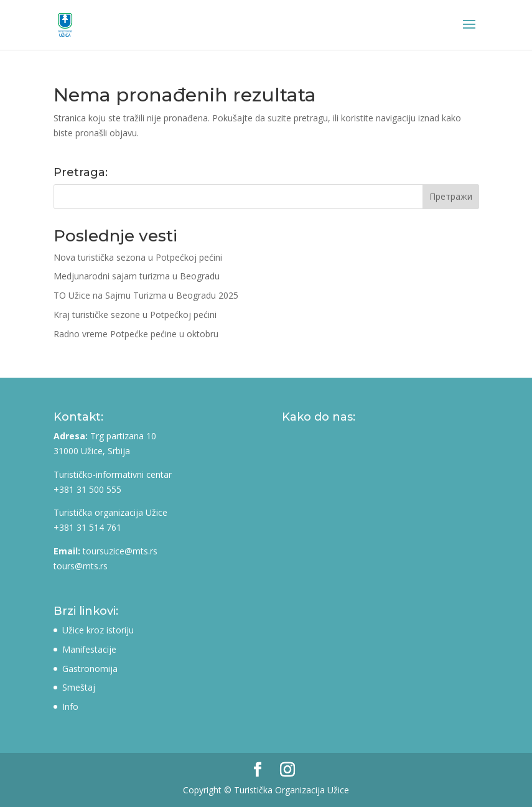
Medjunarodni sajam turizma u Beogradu (137, 276)
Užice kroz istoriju (98, 630)
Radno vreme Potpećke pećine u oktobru (136, 334)
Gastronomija (90, 669)
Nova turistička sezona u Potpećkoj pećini (138, 257)
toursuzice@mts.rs (120, 551)
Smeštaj (79, 687)
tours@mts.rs (81, 566)
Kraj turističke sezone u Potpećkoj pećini (135, 315)
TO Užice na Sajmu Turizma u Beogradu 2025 (146, 295)
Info (70, 707)
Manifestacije (89, 649)
